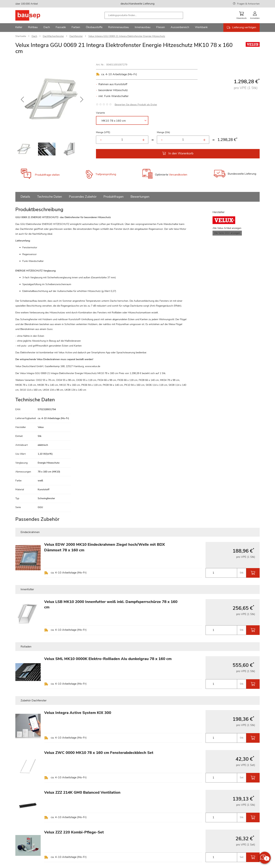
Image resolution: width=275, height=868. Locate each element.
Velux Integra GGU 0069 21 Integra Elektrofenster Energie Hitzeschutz (127, 36)
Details (25, 197)
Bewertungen (140, 197)
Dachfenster (76, 36)
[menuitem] (19, 28)
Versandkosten (178, 175)
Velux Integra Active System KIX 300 (78, 713)
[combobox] (144, 15)
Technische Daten (50, 197)
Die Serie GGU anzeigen (227, 233)
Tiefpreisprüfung (106, 174)
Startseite (21, 36)
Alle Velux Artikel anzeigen (227, 228)
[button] (22, 100)
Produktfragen (114, 197)
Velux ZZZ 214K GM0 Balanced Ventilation (82, 792)
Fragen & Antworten (248, 4)
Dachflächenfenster (53, 36)
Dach (34, 36)
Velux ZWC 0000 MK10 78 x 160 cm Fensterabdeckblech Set (99, 753)
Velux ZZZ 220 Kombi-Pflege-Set (74, 832)
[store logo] (33, 15)
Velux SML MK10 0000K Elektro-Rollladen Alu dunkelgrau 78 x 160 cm (108, 659)
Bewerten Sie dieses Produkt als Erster (136, 105)
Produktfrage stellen (47, 175)
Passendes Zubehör (83, 197)
